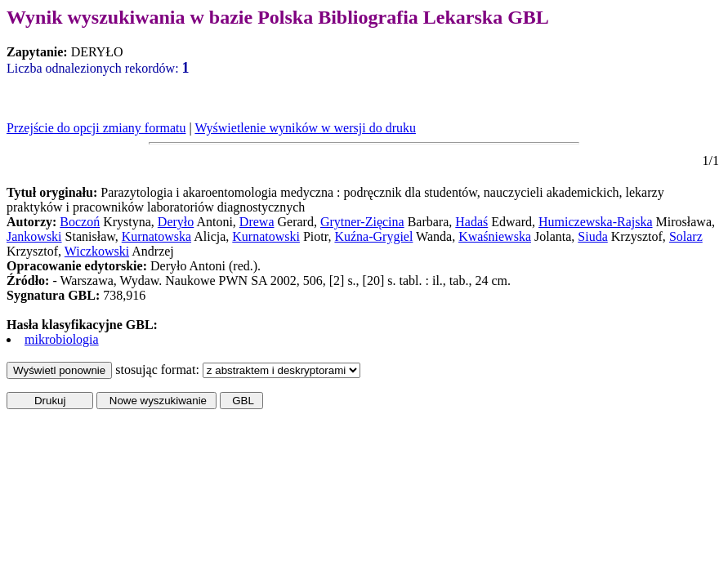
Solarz (686, 236)
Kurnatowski (266, 236)
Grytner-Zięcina (362, 222)
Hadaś (471, 222)
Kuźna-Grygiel (373, 236)
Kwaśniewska (495, 236)
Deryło (176, 222)
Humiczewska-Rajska (596, 222)
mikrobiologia (62, 339)
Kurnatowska (156, 236)
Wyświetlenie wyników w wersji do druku (305, 128)
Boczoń (80, 222)
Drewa (257, 222)
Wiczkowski (97, 251)
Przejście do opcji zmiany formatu (96, 128)
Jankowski (34, 236)
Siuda (592, 236)
